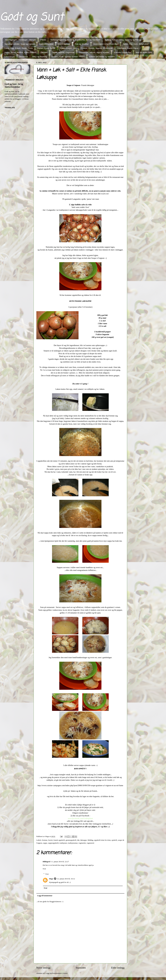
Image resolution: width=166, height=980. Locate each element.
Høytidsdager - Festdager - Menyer (20, 40)
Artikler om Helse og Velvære (102, 57)
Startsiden (81, 968)
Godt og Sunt (32, 18)
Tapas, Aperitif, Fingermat (63, 52)
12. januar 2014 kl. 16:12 (66, 879)
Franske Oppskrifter (123, 52)
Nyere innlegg (43, 968)
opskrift (114, 840)
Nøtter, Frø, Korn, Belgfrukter (136, 44)
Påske (43, 40)
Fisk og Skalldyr (82, 44)
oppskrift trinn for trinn (102, 840)
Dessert (44, 52)
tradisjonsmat (73, 843)
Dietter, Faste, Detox (46, 48)
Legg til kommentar (45, 896)
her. (113, 796)
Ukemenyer (10, 57)
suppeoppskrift (53, 843)
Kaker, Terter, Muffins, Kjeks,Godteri (20, 52)
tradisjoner (63, 843)
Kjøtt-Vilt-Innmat (46, 44)
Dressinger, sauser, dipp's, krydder (94, 52)
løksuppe (84, 840)
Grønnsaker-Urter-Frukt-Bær (106, 44)
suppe (45, 843)
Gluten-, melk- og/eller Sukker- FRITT (68, 57)
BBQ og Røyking (40, 57)
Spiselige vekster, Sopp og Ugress (20, 44)
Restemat (23, 57)
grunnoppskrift (71, 840)
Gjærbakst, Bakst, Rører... (129, 48)
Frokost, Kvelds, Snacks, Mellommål (97, 48)
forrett (50, 840)
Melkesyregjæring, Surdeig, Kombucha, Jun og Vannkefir (75, 40)
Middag (90, 840)
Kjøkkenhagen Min (68, 48)
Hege (51, 879)
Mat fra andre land (144, 52)
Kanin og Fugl (64, 44)
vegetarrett (90, 843)
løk (78, 840)
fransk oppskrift (59, 840)
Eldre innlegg (118, 968)
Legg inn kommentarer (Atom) (56, 973)
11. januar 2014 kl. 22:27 (60, 862)
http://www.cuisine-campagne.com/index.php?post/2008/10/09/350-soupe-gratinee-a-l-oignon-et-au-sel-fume (80, 785)
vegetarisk (82, 843)
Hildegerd (47, 862)
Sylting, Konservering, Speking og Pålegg (123, 40)
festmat (45, 840)
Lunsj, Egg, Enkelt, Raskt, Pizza (19, 48)
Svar (44, 869)
